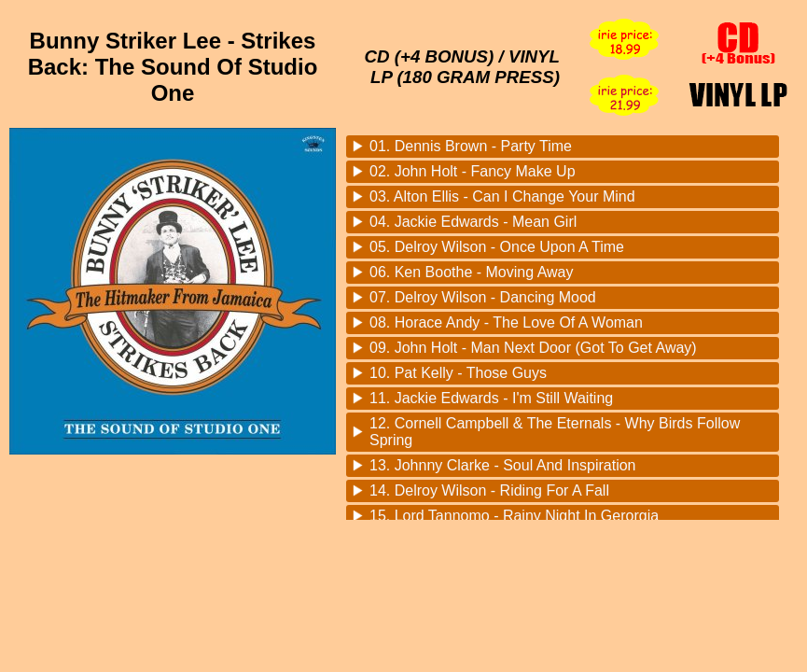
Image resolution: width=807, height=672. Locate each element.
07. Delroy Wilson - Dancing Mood (483, 297)
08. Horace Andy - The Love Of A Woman (506, 322)
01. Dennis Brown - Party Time (471, 146)
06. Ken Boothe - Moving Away (472, 272)
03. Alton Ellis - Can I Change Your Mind (502, 196)
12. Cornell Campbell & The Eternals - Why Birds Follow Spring (555, 432)
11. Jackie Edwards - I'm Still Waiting (491, 398)
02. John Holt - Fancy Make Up (473, 171)
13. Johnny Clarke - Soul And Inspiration (503, 465)
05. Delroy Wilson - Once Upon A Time (497, 247)
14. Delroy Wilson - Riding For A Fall (489, 490)
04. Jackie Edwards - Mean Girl (473, 222)
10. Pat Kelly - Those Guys (458, 373)
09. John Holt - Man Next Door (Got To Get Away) (533, 348)
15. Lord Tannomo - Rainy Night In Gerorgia (514, 516)
